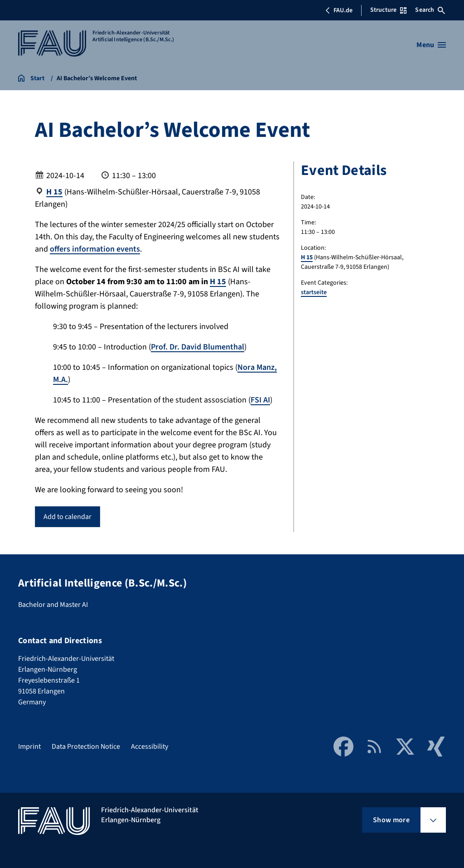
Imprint (29, 747)
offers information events (95, 249)
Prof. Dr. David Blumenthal (198, 347)
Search (430, 10)
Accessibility (150, 747)
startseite (314, 292)
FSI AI (260, 400)
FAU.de (339, 10)
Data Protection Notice (86, 747)
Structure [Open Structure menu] (388, 10)
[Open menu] (431, 45)
